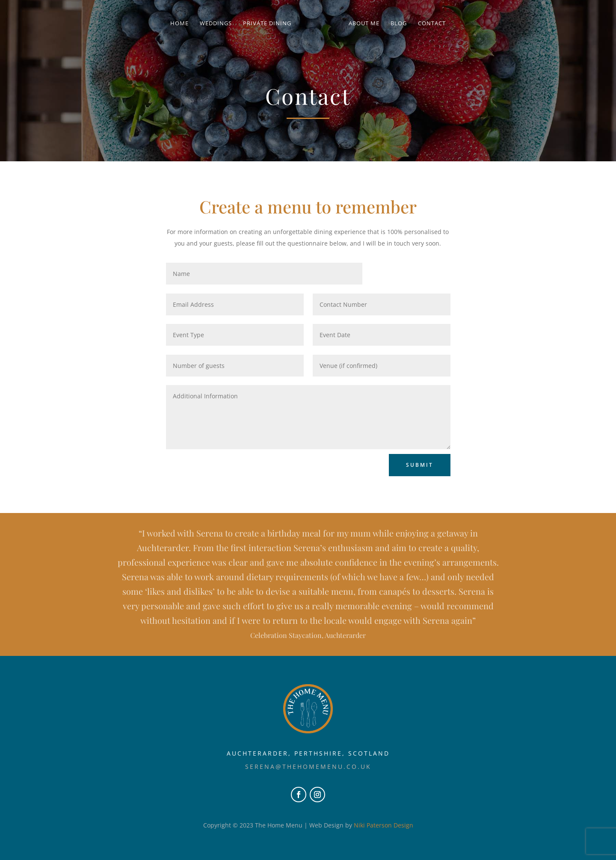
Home (182, 24)
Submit (420, 465)
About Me (361, 24)
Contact (429, 24)
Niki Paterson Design (384, 825)
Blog (396, 24)
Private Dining (270, 24)
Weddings (219, 24)
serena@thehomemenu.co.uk (308, 767)
